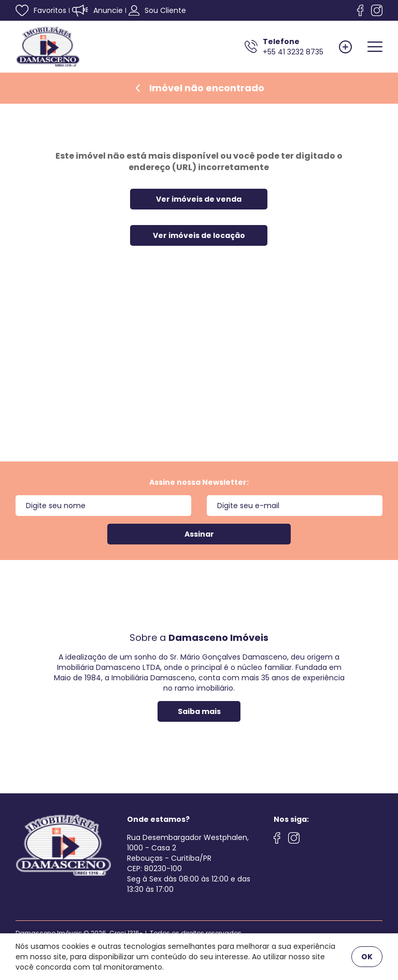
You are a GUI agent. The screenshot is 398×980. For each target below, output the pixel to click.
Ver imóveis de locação (199, 235)
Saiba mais (199, 711)
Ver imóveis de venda (199, 199)
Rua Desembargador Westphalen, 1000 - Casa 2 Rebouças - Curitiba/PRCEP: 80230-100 (188, 853)
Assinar (199, 534)
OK (367, 957)
